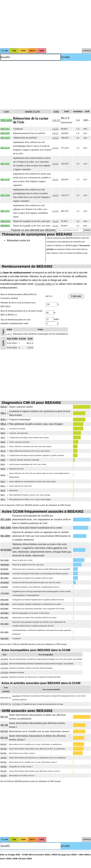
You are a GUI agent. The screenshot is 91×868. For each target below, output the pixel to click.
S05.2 (3, 413)
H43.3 (3, 486)
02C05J (4, 744)
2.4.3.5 (56, 120)
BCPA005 (4, 569)
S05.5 (3, 495)
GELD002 (4, 668)
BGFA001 (4, 608)
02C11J (4, 717)
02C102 (4, 771)
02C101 (4, 725)
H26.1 (4, 419)
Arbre (56, 111)
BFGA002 (5, 624)
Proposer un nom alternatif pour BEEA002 (33, 230)
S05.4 (3, 499)
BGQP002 (5, 582)
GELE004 (4, 677)
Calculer (76, 296)
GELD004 (4, 672)
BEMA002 (5, 565)
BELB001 (5, 536)
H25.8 (4, 407)
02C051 (4, 731)
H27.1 (3, 429)
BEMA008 (5, 573)
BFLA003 (4, 578)
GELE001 (16, 696)
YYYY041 (16, 704)
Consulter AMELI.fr (45, 284)
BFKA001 (5, 600)
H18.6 (3, 490)
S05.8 (3, 464)
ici (86, 253)
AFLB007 (4, 663)
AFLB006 (4, 659)
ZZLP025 (4, 587)
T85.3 (3, 455)
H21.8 (3, 451)
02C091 (4, 766)
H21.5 (3, 481)
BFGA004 (6, 519)
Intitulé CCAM (32, 111)
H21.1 (3, 446)
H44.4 (3, 469)
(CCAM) (65, 57)
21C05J (4, 758)
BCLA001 (5, 632)
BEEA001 (4, 638)
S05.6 (3, 424)
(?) (16, 315)
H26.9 (3, 433)
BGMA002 (6, 550)
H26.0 (3, 460)
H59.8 (3, 475)
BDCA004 (6, 528)
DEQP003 (5, 613)
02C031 (4, 775)
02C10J (4, 749)
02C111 (4, 738)
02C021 (4, 753)
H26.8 (3, 442)
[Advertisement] (45, 24)
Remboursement (66, 122)
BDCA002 (5, 604)
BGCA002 (5, 560)
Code (6, 111)
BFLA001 (4, 617)
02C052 (4, 762)
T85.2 (3, 437)
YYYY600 (5, 593)
